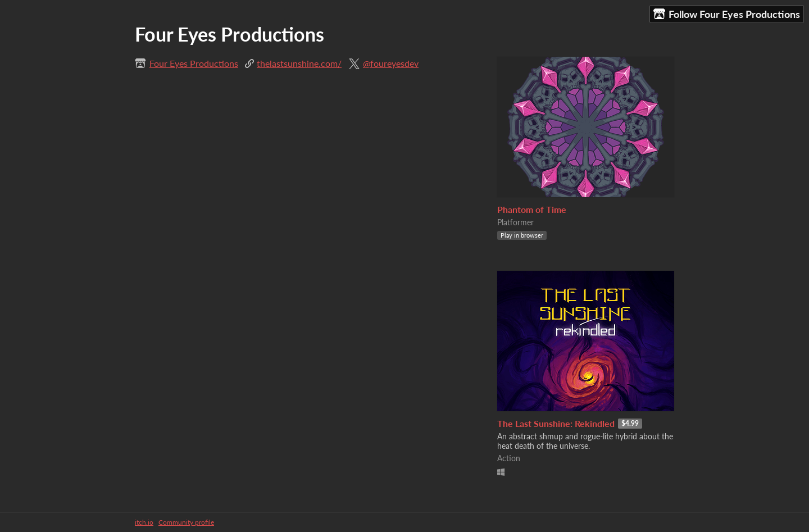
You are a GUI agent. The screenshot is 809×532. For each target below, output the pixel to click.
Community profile (186, 522)
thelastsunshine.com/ (299, 63)
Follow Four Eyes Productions (727, 14)
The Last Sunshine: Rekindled (556, 423)
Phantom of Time (532, 209)
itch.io (144, 522)
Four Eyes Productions (194, 63)
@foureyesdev (391, 63)
